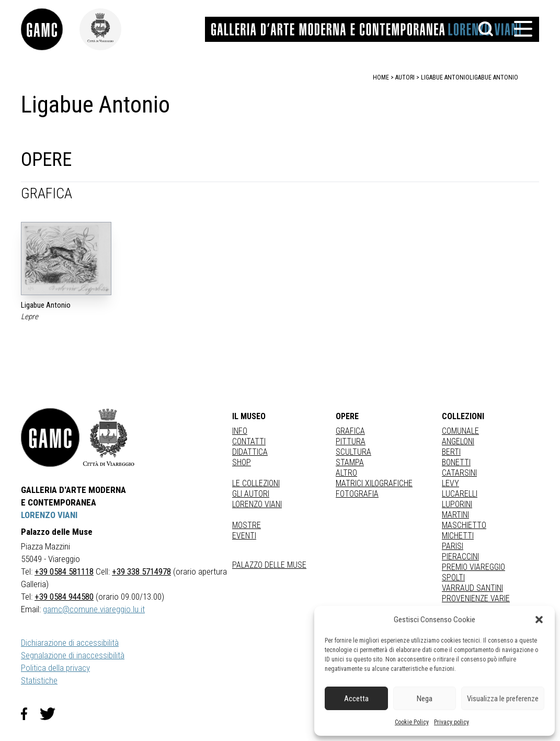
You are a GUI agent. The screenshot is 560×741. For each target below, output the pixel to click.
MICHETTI (458, 536)
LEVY (450, 483)
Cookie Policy (412, 722)
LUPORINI (457, 504)
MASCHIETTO (464, 525)
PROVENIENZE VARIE (476, 598)
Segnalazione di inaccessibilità (73, 655)
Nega (425, 699)
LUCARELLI (460, 494)
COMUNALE (460, 431)
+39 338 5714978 (141, 571)
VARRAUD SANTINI (472, 588)
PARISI (453, 546)
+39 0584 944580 (64, 597)
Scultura (353, 452)
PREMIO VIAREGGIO (473, 567)
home (381, 77)
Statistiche (39, 680)
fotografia (357, 494)
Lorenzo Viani (257, 504)
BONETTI (456, 462)
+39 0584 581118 (64, 571)
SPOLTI (453, 577)
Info (240, 431)
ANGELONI (458, 441)
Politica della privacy (55, 668)
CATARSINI (459, 473)
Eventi (244, 536)
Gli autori (251, 494)
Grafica (350, 431)
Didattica (250, 452)
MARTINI (455, 515)
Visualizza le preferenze (503, 699)
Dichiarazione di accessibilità (70, 643)
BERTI (451, 452)
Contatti (249, 441)
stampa (350, 462)
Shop (242, 462)
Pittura (351, 441)
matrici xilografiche (374, 483)
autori (405, 77)
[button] (539, 620)
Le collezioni (256, 483)
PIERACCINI (460, 557)
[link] (50, 29)
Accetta (356, 699)
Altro (346, 473)
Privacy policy (452, 722)
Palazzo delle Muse (269, 565)
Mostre (247, 525)
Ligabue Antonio (494, 77)
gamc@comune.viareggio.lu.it (94, 609)
